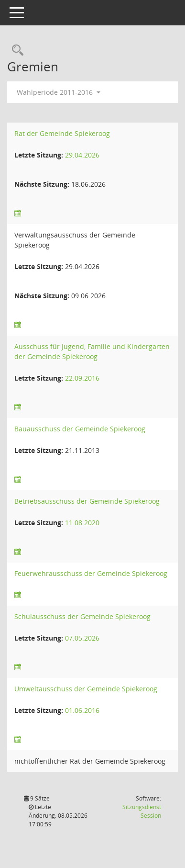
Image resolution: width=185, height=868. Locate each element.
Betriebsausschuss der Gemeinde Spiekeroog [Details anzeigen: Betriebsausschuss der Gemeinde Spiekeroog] (87, 501)
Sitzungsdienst (142, 811)
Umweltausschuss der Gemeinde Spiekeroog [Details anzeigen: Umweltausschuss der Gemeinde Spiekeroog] (86, 689)
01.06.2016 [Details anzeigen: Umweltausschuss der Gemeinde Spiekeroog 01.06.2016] (82, 710)
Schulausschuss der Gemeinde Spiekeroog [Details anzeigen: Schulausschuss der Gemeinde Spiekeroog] (82, 616)
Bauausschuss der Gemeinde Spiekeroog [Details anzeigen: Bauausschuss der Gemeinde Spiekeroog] (80, 429)
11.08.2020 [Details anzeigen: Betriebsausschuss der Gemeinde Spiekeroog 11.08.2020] (82, 523)
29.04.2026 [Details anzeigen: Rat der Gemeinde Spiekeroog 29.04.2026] (82, 155)
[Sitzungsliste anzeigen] (18, 213)
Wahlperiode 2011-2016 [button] (59, 92)
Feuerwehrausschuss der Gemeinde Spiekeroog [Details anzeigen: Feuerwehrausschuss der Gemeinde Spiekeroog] (91, 573)
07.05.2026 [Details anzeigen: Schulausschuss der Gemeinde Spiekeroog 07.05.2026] (82, 638)
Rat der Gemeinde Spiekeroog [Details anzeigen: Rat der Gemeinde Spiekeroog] (62, 133)
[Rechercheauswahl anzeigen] (15, 51)
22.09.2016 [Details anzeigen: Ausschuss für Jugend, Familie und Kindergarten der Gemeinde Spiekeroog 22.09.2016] (82, 378)
